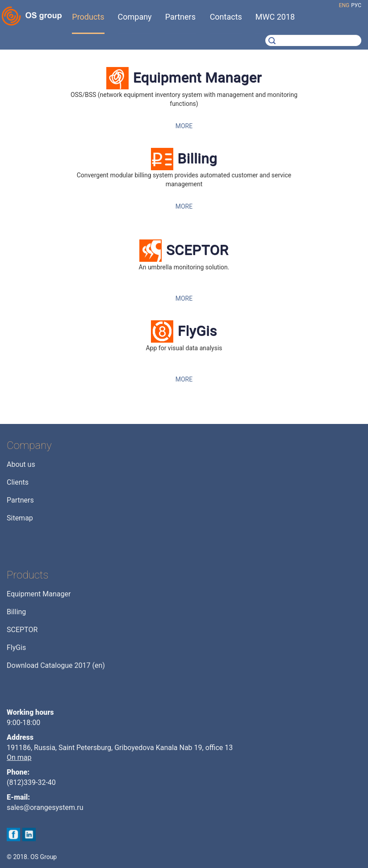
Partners (20, 500)
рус (356, 5)
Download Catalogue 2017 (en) (56, 665)
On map (19, 757)
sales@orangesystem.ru (45, 807)
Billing (198, 158)
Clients (18, 482)
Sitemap (20, 518)
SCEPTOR (197, 250)
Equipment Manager (197, 78)
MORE (184, 126)
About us (21, 464)
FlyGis (197, 331)
